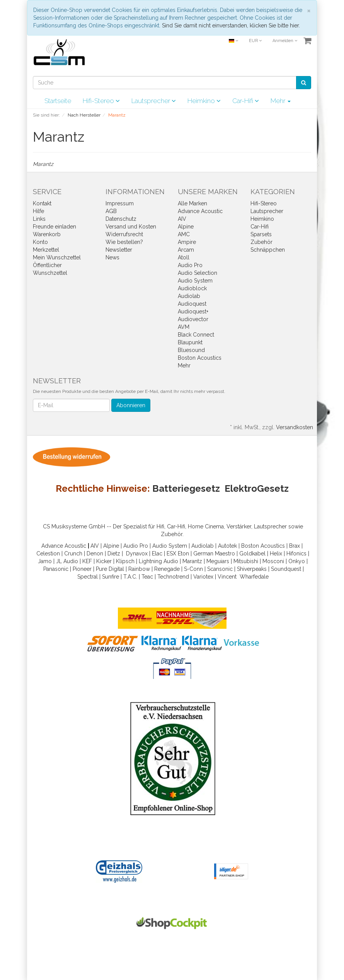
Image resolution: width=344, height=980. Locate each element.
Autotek (227, 546)
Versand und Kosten (131, 227)
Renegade (167, 569)
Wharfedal (253, 577)
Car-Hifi (246, 101)
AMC (184, 234)
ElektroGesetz (257, 488)
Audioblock (192, 288)
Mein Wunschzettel (57, 257)
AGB (111, 211)
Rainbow (139, 569)
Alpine (186, 227)
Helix (276, 553)
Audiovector (193, 319)
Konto (40, 242)
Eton (183, 553)
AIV (182, 219)
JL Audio (67, 561)
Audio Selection (198, 273)
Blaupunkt (190, 342)
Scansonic (220, 569)
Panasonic (56, 569)
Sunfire (111, 577)
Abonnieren (131, 405)
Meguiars (218, 561)
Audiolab (189, 296)
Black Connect (196, 335)
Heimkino (204, 101)
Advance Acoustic (200, 211)
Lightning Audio (158, 561)
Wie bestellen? (124, 242)
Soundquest (286, 569)
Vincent (227, 577)
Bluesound (191, 350)
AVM (184, 327)
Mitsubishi (246, 561)
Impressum (120, 203)
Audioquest (192, 304)
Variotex (203, 577)
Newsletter (119, 250)
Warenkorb (47, 234)
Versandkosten (295, 427)
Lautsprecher (154, 101)
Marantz (192, 561)
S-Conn (193, 569)
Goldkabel (252, 553)
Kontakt (42, 203)
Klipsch (125, 561)
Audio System (195, 281)
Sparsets (261, 234)
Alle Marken (192, 203)
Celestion (48, 553)
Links (39, 219)
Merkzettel (46, 250)
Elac (157, 553)
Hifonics (296, 553)
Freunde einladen (54, 227)
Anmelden (285, 41)
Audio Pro (190, 265)
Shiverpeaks (252, 569)
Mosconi (273, 561)
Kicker (104, 561)
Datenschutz (121, 219)
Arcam (186, 250)
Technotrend (173, 577)
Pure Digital (110, 569)
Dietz (114, 553)
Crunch (73, 553)
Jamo (45, 561)
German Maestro (214, 553)
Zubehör (261, 242)
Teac (147, 577)
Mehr (281, 101)
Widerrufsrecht (124, 234)
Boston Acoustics (200, 358)
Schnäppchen (268, 250)
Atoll (184, 257)
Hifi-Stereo (101, 101)
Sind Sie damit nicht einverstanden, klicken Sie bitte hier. (231, 25)
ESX (171, 553)
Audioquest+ (193, 311)
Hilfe (38, 211)
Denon (95, 553)
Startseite (58, 101)
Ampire (187, 242)
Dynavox (137, 553)
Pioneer (82, 569)
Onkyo (297, 561)
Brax (295, 546)
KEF (87, 561)
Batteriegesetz (186, 488)
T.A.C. (130, 577)
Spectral (88, 577)
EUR (255, 41)
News (112, 257)
